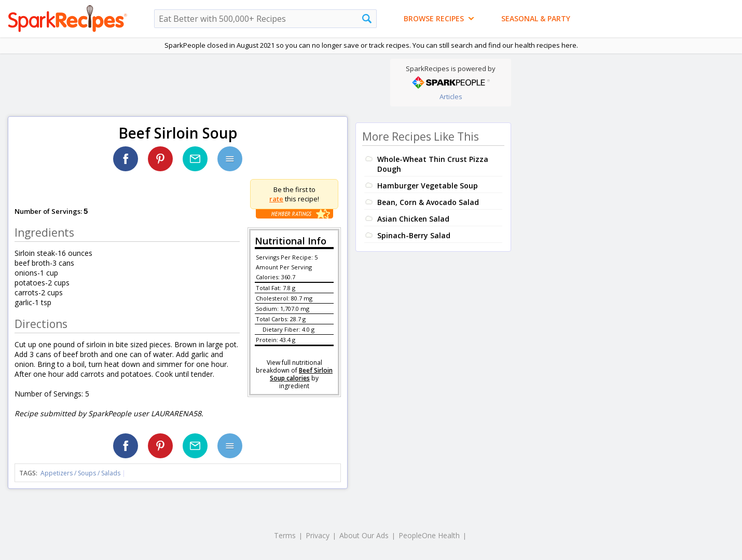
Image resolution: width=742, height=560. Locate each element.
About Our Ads (364, 535)
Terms (285, 535)
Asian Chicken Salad (413, 219)
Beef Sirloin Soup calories (301, 374)
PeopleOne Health (429, 535)
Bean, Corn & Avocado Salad (428, 202)
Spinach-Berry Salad (414, 235)
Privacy (318, 535)
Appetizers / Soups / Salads (81, 473)
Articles (451, 97)
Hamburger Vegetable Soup (428, 186)
